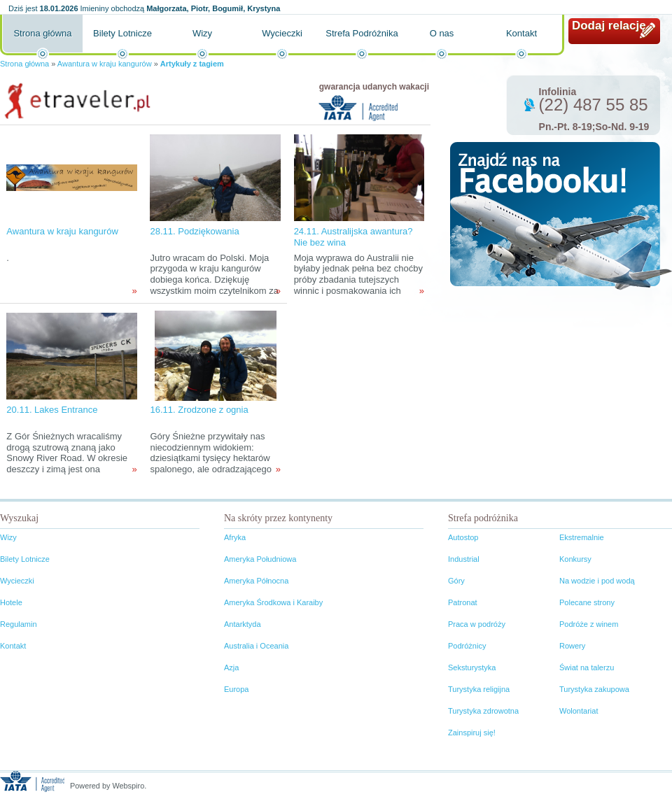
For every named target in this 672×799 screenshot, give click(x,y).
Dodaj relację (609, 26)
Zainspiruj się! (472, 733)
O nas (442, 33)
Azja (231, 667)
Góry (456, 581)
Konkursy (575, 559)
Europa (236, 689)
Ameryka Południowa (260, 559)
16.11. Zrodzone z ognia (199, 410)
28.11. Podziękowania (194, 231)
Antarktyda (243, 624)
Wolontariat (579, 711)
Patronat (463, 602)
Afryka (235, 537)
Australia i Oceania (256, 646)
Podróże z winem (589, 624)
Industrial (464, 559)
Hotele (11, 602)
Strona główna (42, 33)
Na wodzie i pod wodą (597, 581)
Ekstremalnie (582, 537)
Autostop (463, 537)
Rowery (572, 646)
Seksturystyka (472, 667)
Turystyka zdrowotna (483, 711)
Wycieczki (282, 33)
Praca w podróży (477, 624)
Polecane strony (587, 602)
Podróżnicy (467, 646)
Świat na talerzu (587, 667)
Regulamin (19, 624)
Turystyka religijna (479, 689)
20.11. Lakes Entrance (52, 410)
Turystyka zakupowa (594, 689)
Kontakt (521, 33)
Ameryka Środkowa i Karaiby (273, 602)
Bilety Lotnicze (122, 33)
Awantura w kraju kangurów (105, 64)
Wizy (202, 33)
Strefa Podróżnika (362, 33)
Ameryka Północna (256, 581)
